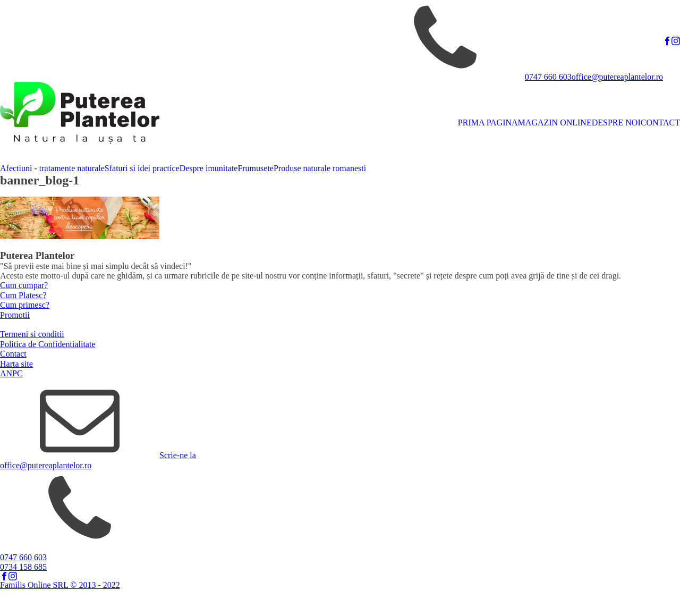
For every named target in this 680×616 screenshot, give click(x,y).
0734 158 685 (23, 567)
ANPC (11, 373)
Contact (13, 354)
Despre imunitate (209, 168)
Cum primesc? (25, 305)
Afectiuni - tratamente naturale (52, 168)
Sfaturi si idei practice (142, 168)
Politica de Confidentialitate (48, 344)
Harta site (16, 364)
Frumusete (256, 168)
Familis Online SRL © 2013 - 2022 (60, 585)
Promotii (15, 315)
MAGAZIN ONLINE (555, 123)
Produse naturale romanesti (320, 168)
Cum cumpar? (24, 285)
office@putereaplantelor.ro (617, 77)
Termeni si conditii (32, 334)
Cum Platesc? (23, 295)
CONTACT (660, 123)
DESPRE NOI (616, 123)
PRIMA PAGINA (488, 123)
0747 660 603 (548, 77)
